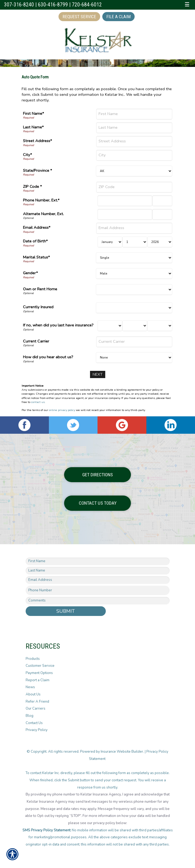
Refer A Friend (37, 702)
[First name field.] (98, 561)
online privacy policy (62, 410)
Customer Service (40, 666)
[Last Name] (134, 128)
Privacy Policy (37, 730)
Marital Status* (36, 257)
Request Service (79, 17)
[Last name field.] (98, 571)
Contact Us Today (98, 503)
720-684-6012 (87, 5)
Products (33, 659)
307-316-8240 (19, 5)
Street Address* (38, 141)
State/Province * (38, 170)
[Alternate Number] (125, 214)
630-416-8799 (53, 5)
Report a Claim (38, 680)
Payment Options (39, 673)
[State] (134, 171)
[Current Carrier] (134, 342)
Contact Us (34, 723)
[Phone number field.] (98, 590)
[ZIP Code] (134, 187)
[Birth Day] (135, 242)
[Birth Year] (160, 242)
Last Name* (33, 127)
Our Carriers (36, 709)
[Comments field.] (98, 600)
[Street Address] (134, 141)
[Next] (98, 374)
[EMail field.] (98, 580)
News (30, 687)
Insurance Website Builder (122, 752)
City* (28, 155)
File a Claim (118, 17)
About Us (33, 694)
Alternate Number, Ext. (43, 214)
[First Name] (134, 114)
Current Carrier (36, 341)
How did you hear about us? (48, 357)
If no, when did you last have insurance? (58, 325)
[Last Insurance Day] (135, 326)
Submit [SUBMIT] (66, 611)
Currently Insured (38, 307)
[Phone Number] (125, 201)
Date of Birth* (35, 241)
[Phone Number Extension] (162, 201)
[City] (134, 155)
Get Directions (97, 474)
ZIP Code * (32, 186)
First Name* (34, 113)
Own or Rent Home (40, 289)
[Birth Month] (110, 242)
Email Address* (37, 227)
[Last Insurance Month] (110, 326)
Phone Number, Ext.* (41, 200)
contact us (38, 402)
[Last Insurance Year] (160, 326)
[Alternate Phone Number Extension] (162, 214)
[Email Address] (134, 228)
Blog (30, 716)
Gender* (30, 273)
